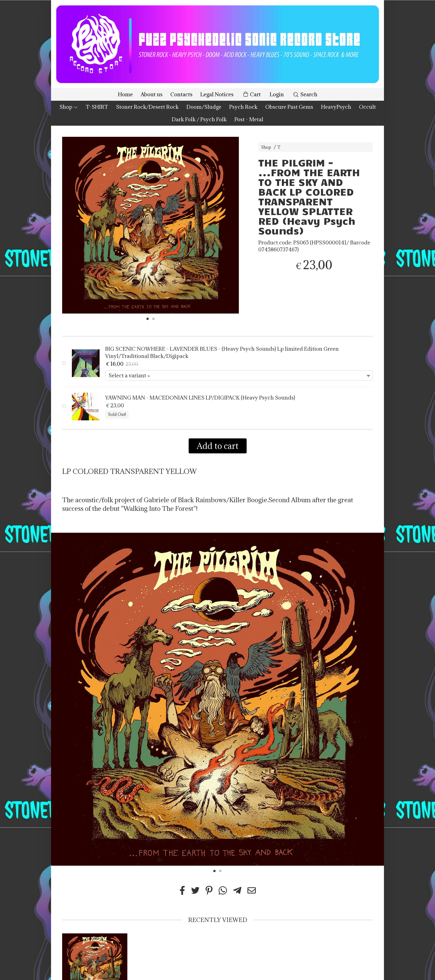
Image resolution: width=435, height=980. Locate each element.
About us (152, 94)
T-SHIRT (97, 107)
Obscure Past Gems (289, 107)
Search (305, 94)
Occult (367, 107)
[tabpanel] (151, 225)
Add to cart (218, 446)
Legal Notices (217, 94)
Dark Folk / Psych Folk (199, 119)
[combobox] (239, 375)
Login (277, 94)
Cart (252, 94)
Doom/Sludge (204, 107)
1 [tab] (148, 318)
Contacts (181, 94)
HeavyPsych (336, 107)
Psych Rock (243, 107)
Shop (69, 107)
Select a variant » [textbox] (129, 375)
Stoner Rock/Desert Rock (147, 107)
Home (125, 94)
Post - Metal (249, 119)
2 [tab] (153, 318)
